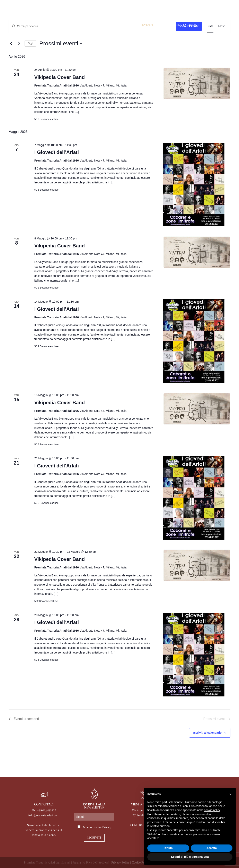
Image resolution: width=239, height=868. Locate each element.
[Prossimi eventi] (19, 44)
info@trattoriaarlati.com (44, 815)
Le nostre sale (124, 25)
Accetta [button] (212, 848)
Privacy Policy (120, 862)
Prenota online (186, 25)
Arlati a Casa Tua (77, 25)
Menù (102, 25)
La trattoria (46, 25)
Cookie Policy (140, 862)
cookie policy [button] (212, 810)
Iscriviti (94, 838)
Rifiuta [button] (168, 848)
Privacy (107, 827)
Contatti (135, 31)
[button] (230, 794)
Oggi (30, 43)
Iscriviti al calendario (208, 733)
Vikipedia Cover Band (60, 77)
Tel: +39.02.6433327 (44, 810)
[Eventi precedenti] (11, 44)
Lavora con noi (109, 31)
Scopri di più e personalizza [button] (190, 857)
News (163, 25)
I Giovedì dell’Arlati (57, 152)
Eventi (148, 25)
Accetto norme (97, 827)
